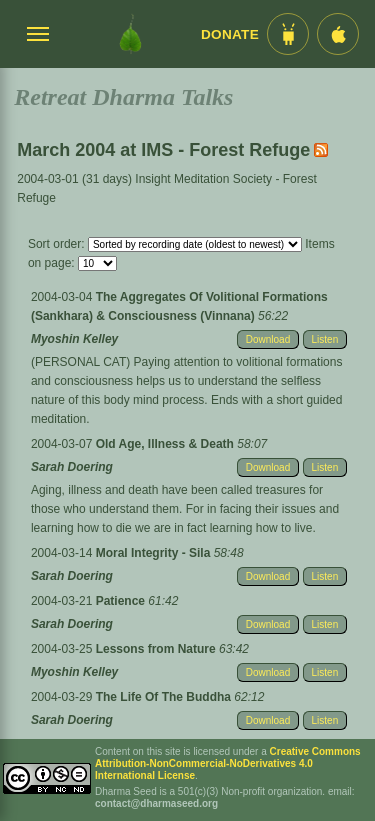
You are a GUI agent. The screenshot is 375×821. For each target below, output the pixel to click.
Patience (122, 601)
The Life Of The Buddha (165, 697)
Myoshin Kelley (74, 339)
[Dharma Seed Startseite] (130, 34)
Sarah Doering (72, 467)
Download (268, 339)
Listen (325, 339)
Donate (230, 34)
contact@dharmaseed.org (156, 803)
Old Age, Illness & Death (167, 444)
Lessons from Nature (157, 649)
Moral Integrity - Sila (155, 553)
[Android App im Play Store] (288, 34)
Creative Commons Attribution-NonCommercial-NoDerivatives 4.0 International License (228, 763)
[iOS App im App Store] (338, 34)
